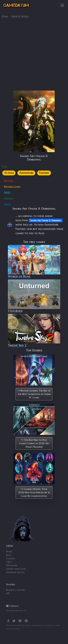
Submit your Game (16, 569)
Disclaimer (12, 565)
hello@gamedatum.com (16, 610)
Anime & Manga (20, 16)
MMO (7, 192)
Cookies (10, 558)
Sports (7, 204)
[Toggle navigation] (62, 5)
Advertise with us (15, 572)
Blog (9, 555)
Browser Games (12, 186)
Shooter (8, 181)
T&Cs (9, 562)
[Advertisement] (34, 55)
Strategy (9, 198)
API (8, 593)
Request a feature (15, 590)
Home (5, 16)
